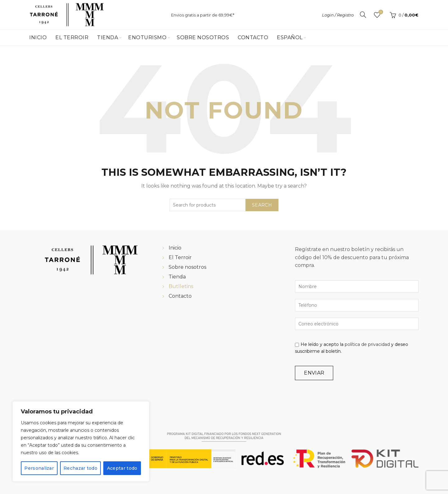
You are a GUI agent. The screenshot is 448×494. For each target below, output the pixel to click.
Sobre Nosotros (203, 37)
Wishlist (380, 12)
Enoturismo (147, 37)
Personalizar (39, 468)
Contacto (253, 37)
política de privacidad (367, 344)
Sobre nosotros (187, 267)
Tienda (107, 37)
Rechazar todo (80, 468)
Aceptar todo (122, 468)
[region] (81, 441)
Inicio (38, 37)
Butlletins (181, 286)
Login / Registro (338, 15)
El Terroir (72, 37)
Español (290, 37)
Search (262, 205)
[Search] (363, 15)
